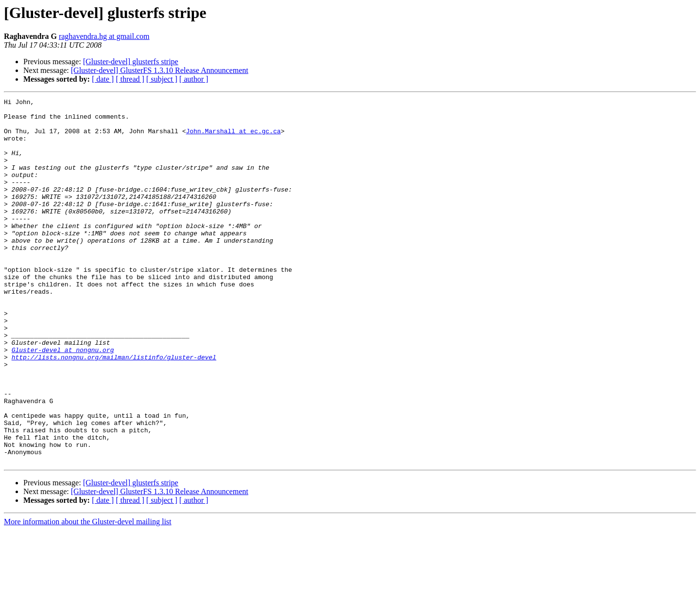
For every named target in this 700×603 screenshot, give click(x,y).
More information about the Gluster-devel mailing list (88, 594)
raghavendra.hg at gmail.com (104, 36)
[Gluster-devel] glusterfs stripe (131, 62)
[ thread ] (130, 79)
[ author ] (194, 79)
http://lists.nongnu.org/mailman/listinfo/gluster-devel (114, 409)
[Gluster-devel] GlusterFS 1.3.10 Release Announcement (160, 70)
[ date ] (103, 79)
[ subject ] (162, 79)
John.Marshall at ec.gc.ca (233, 138)
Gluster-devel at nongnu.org (63, 401)
